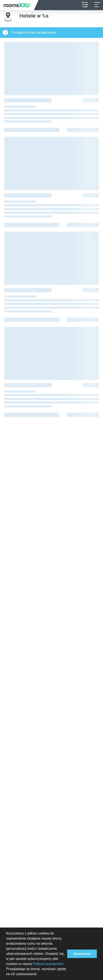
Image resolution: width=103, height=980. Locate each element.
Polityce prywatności (48, 964)
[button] (39, 974)
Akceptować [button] (82, 954)
